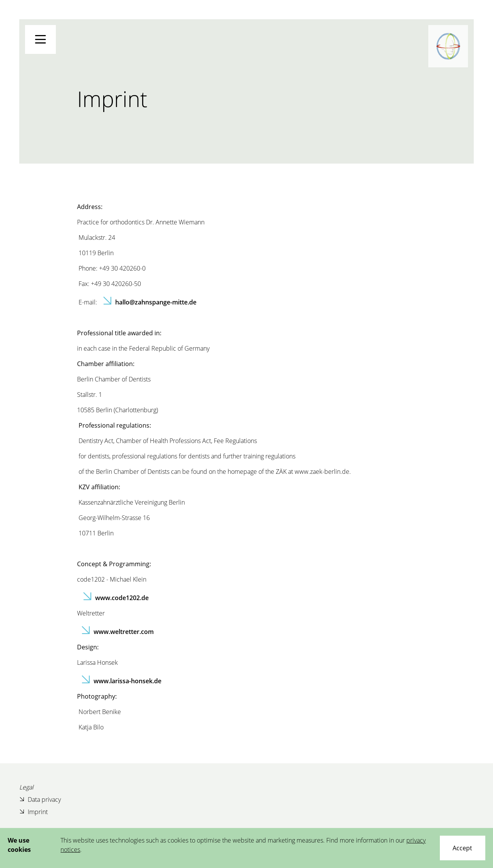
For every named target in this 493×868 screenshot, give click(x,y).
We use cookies (19, 845)
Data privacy (40, 799)
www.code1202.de (122, 598)
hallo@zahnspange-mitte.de (156, 302)
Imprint (34, 812)
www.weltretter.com (124, 632)
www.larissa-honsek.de (127, 681)
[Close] (463, 848)
